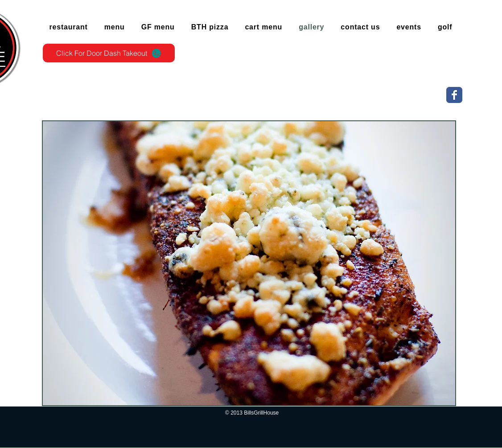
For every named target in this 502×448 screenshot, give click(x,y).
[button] (249, 263)
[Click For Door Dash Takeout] (109, 53)
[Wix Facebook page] (454, 95)
